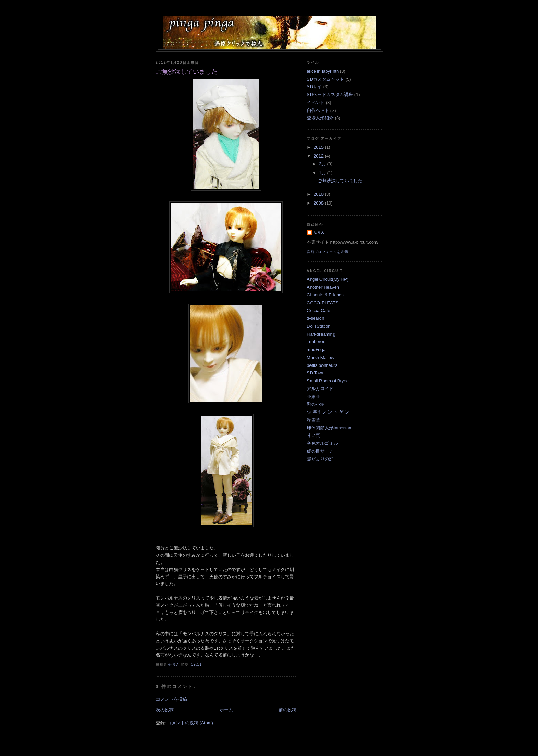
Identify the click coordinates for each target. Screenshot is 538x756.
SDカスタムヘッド (325, 79)
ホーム (226, 710)
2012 (319, 156)
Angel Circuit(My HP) (328, 279)
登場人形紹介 (320, 118)
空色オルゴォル (322, 443)
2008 (319, 203)
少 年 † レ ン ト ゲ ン (328, 412)
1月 (323, 173)
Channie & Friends (325, 295)
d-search (315, 318)
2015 (319, 147)
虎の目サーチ (320, 451)
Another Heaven (323, 287)
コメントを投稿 (171, 699)
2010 (319, 194)
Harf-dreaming (321, 334)
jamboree (316, 342)
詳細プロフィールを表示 (328, 252)
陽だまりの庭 (320, 459)
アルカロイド (320, 389)
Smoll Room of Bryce (328, 381)
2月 (323, 164)
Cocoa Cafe (319, 310)
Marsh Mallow (320, 357)
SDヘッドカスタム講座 (330, 95)
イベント (316, 102)
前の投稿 (288, 710)
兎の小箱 (316, 404)
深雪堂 (313, 420)
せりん (319, 232)
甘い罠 (313, 435)
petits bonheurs (322, 365)
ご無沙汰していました (340, 181)
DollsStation (319, 326)
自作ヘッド (318, 110)
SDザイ (314, 87)
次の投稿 (165, 710)
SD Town (316, 373)
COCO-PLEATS (323, 303)
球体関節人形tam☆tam (330, 428)
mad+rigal (317, 350)
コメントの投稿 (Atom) (190, 723)
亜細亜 (313, 397)
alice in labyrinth (323, 71)
